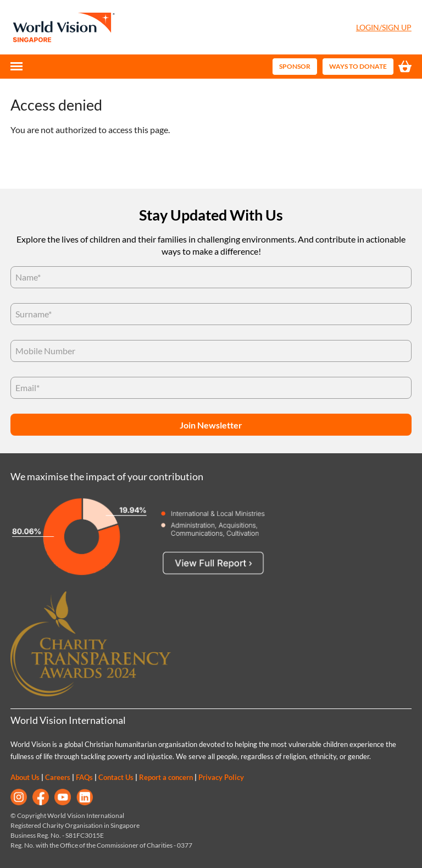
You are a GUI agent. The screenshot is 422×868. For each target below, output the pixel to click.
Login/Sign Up (384, 27)
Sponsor (295, 66)
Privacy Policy (221, 777)
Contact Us (116, 777)
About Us (25, 777)
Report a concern (166, 777)
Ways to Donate (358, 66)
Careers (58, 777)
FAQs (84, 777)
